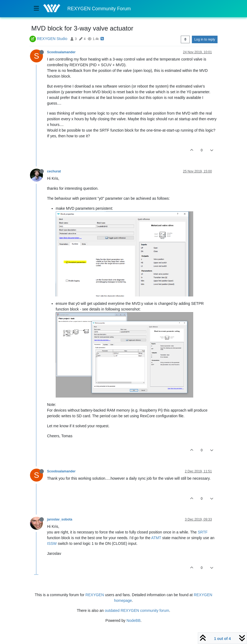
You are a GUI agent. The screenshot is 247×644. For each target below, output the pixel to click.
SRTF (203, 532)
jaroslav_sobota (60, 519)
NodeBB (133, 620)
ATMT (156, 538)
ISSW (52, 543)
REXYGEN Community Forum (99, 9)
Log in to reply (205, 39)
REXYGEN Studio (52, 39)
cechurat (54, 171)
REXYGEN (95, 595)
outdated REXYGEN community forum (137, 610)
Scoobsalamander (61, 52)
